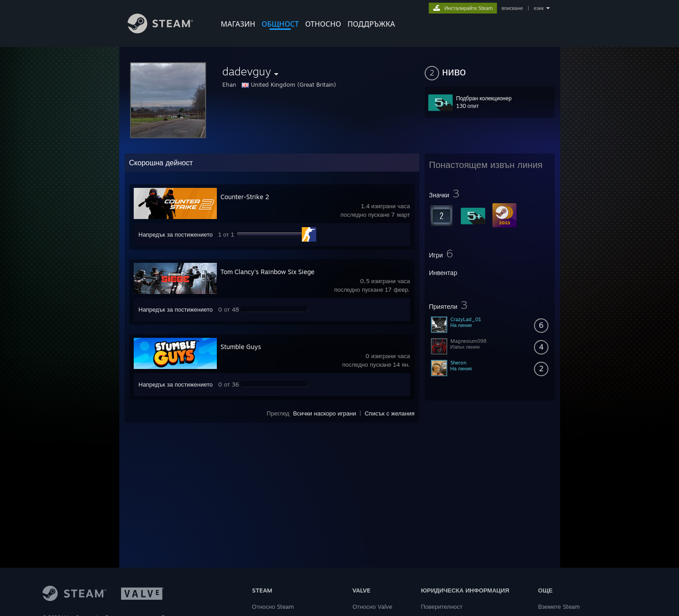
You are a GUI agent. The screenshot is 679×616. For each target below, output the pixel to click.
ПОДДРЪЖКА (371, 24)
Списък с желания (389, 413)
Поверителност (442, 607)
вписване (512, 8)
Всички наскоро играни (325, 413)
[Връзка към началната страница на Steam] (167, 31)
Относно (323, 24)
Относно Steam (273, 607)
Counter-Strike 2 (245, 197)
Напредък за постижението (176, 234)
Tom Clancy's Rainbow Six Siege (267, 272)
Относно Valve (372, 607)
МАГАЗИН (238, 24)
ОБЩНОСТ (280, 24)
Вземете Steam (559, 607)
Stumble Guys (241, 347)
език (539, 8)
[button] (490, 71)
